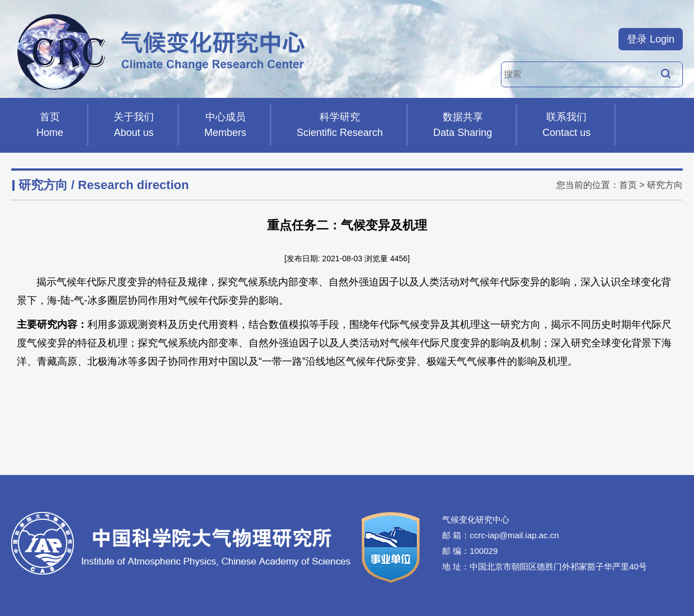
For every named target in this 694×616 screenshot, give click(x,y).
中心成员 (225, 126)
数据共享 (463, 126)
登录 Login (651, 39)
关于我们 (134, 126)
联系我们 (566, 126)
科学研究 (340, 126)
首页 (50, 126)
